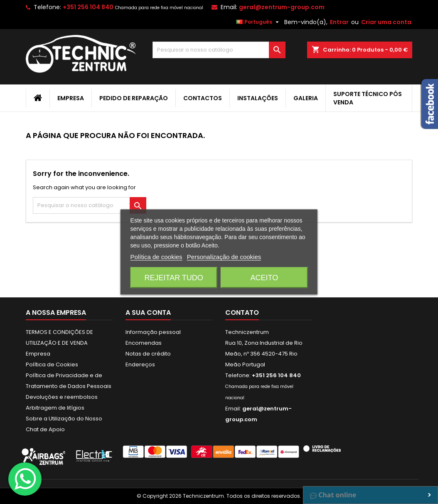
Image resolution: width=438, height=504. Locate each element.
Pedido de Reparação (134, 98)
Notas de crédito (148, 354)
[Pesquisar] (219, 50)
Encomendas (144, 343)
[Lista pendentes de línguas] (258, 22)
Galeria (306, 98)
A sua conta (148, 313)
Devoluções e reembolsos (62, 397)
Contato (242, 313)
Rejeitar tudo (173, 278)
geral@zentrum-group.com (282, 7)
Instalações (258, 98)
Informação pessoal (153, 332)
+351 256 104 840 (88, 7)
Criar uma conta (386, 22)
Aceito (265, 278)
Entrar (339, 22)
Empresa (71, 98)
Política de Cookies (52, 364)
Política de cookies (156, 257)
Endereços (140, 364)
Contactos (203, 98)
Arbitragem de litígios (55, 408)
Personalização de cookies (224, 257)
